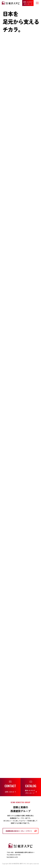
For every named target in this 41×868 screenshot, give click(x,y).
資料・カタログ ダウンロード (28, 3)
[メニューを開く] (37, 3)
